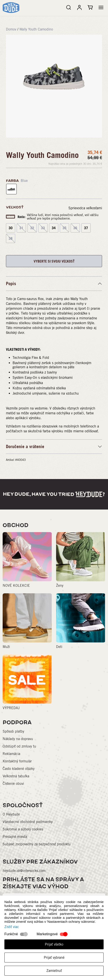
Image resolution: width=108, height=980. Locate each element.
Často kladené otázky (19, 769)
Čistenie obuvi (13, 784)
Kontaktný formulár (17, 761)
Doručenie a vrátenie (25, 447)
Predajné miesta (15, 837)
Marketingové (47, 934)
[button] (101, 7)
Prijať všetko (54, 944)
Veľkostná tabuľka (16, 776)
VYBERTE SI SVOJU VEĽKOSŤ (54, 261)
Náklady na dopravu (18, 739)
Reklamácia (11, 754)
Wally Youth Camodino (36, 29)
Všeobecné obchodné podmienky (28, 822)
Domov (11, 29)
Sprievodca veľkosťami (85, 208)
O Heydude (11, 814)
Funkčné (11, 934)
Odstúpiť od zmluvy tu (19, 746)
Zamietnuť (54, 971)
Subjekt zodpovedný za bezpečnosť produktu (37, 844)
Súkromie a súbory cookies (23, 829)
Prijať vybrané (54, 958)
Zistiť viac (12, 927)
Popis (11, 284)
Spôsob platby (13, 731)
